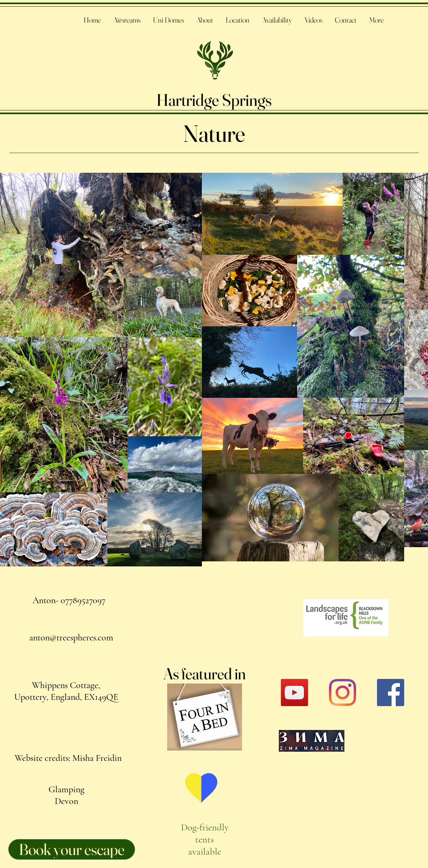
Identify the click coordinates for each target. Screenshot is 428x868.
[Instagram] (343, 693)
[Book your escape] (72, 849)
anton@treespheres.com (71, 638)
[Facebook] (391, 693)
